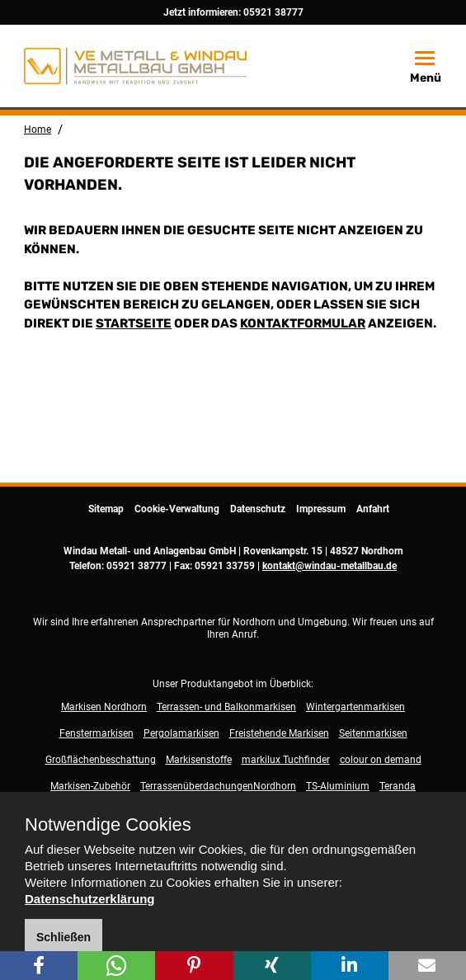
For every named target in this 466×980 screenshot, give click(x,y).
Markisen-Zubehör (90, 786)
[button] (39, 966)
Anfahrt (373, 509)
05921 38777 (273, 12)
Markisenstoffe (199, 760)
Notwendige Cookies (108, 825)
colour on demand (381, 760)
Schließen (64, 937)
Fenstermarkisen (96, 733)
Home (38, 130)
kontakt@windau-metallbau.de (329, 566)
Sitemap (106, 509)
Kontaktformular (303, 323)
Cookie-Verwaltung (177, 509)
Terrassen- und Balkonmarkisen (226, 707)
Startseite (134, 323)
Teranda (398, 786)
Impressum (321, 509)
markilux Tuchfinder (286, 760)
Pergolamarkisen (181, 733)
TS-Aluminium (338, 786)
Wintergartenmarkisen (355, 707)
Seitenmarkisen (373, 733)
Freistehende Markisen (279, 733)
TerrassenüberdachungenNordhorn (218, 786)
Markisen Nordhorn (104, 707)
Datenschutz (258, 509)
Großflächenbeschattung (101, 760)
